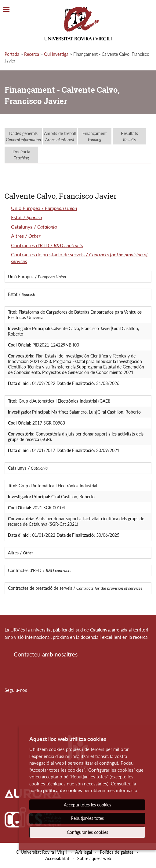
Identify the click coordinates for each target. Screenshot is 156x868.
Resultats (129, 136)
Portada (12, 54)
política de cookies (63, 790)
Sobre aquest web (94, 858)
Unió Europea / (44, 208)
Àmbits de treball (60, 136)
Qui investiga (56, 54)
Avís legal (83, 852)
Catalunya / (34, 227)
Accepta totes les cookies (87, 805)
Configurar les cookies (87, 832)
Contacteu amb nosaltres (46, 654)
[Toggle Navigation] (6, 10)
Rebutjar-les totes (87, 818)
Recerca (32, 54)
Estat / (26, 217)
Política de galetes (117, 852)
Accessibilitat (57, 858)
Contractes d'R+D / (47, 245)
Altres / (26, 236)
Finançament (95, 136)
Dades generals (23, 136)
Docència (21, 155)
